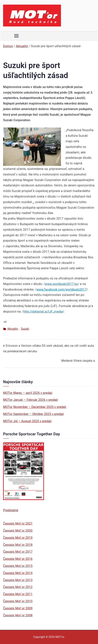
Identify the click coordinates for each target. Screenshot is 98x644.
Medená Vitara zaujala (77, 361)
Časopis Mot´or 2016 (18, 559)
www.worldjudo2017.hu (61, 284)
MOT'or (60, 637)
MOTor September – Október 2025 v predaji (33, 414)
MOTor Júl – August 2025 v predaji (27, 421)
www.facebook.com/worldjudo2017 (61, 289)
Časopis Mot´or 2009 (18, 608)
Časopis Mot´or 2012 (18, 587)
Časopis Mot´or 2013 (18, 580)
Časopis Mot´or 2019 (18, 538)
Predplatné (11, 510)
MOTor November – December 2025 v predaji (35, 407)
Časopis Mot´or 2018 (18, 545)
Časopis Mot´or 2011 (18, 594)
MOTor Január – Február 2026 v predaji (30, 400)
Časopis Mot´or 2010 (18, 601)
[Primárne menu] (16, 36)
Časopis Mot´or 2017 (18, 552)
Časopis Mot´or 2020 (18, 531)
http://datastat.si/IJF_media (43, 312)
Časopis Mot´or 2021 (18, 523)
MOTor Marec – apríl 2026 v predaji (28, 393)
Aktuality (13, 329)
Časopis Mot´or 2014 (18, 573)
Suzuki (25, 329)
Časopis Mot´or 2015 (18, 566)
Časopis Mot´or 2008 (18, 615)
